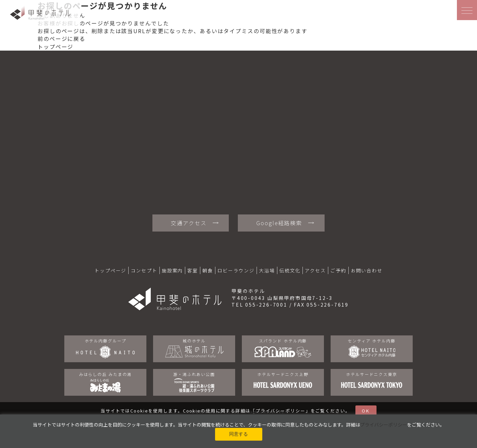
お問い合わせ (367, 270)
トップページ (55, 47)
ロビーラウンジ (236, 270)
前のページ (52, 39)
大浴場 (267, 270)
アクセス (315, 270)
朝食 (208, 270)
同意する (238, 434)
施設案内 (173, 270)
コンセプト (144, 270)
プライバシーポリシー (281, 411)
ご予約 (338, 270)
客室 (193, 270)
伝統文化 (290, 270)
